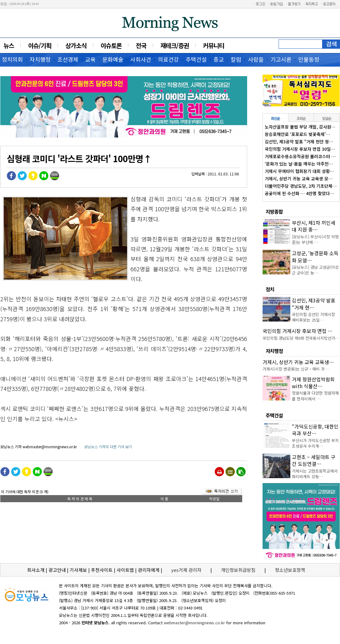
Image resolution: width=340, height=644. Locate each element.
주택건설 (196, 59)
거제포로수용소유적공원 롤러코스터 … (300, 156)
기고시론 (281, 59)
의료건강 (168, 59)
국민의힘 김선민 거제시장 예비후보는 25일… (313, 317)
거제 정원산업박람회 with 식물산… (313, 383)
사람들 (256, 59)
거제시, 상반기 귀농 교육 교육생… (298, 362)
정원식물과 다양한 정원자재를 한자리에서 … (315, 396)
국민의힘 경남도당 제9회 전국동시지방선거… (301, 338)
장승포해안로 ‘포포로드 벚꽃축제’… (297, 134)
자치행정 (40, 59)
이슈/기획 (40, 45)
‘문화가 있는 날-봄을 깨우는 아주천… (299, 164)
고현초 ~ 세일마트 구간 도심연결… (314, 460)
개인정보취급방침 (238, 570)
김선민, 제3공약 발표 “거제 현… (314, 304)
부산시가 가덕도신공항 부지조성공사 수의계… (315, 443)
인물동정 (309, 59)
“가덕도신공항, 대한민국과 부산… (315, 430)
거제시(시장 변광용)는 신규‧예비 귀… (296, 369)
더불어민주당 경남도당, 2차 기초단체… (301, 186)
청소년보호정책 (290, 570)
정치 (270, 289)
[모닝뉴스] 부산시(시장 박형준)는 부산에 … (315, 239)
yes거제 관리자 (187, 570)
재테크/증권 (175, 45)
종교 (219, 59)
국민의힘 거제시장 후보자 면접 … (298, 331)
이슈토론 (111, 45)
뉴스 (9, 45)
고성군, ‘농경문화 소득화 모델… (315, 256)
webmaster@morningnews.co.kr (194, 623)
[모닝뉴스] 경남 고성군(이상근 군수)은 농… (315, 270)
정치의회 (12, 59)
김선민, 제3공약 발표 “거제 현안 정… (299, 142)
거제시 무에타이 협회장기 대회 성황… (299, 171)
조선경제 (68, 59)
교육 (90, 59)
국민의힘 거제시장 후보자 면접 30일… (300, 149)
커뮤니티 (214, 45)
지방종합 (274, 211)
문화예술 (113, 59)
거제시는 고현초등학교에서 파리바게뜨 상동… (315, 474)
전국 (141, 45)
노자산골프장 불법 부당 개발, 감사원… (300, 127)
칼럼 (236, 59)
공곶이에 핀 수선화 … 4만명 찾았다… (299, 193)
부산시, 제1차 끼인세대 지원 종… (314, 226)
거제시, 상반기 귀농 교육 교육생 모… (299, 178)
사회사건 (141, 59)
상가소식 (76, 45)
